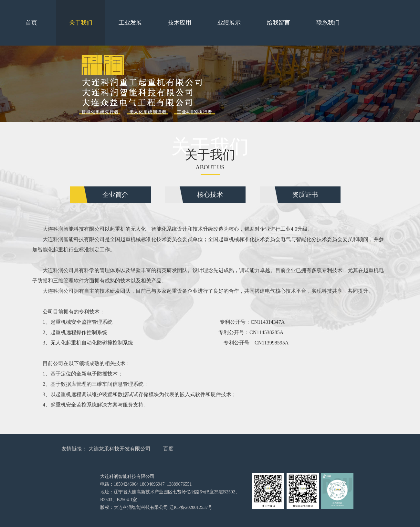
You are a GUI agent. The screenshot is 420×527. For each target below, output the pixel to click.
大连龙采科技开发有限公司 (120, 449)
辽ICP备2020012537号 (191, 507)
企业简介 (115, 195)
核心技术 (210, 195)
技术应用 (180, 23)
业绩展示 (229, 23)
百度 (168, 449)
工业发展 (130, 23)
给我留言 (278, 23)
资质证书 (305, 195)
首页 (31, 23)
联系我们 (328, 23)
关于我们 (81, 23)
